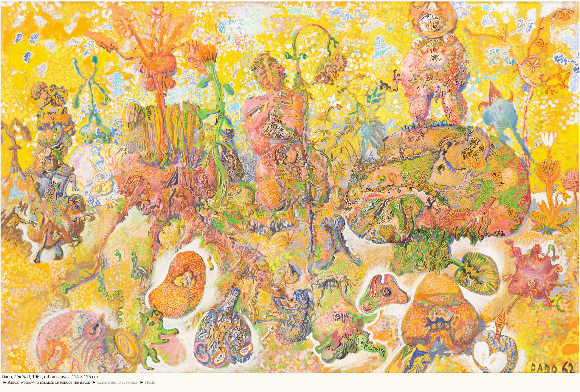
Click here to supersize (117, 382)
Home (150, 382)
